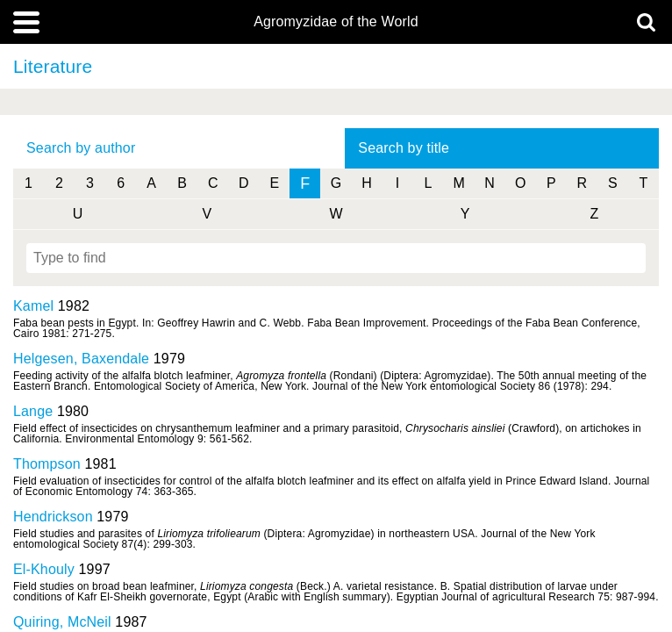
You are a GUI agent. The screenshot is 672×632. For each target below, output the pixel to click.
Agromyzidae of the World (336, 22)
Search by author (81, 148)
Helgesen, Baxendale (81, 359)
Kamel (33, 306)
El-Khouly (44, 569)
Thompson (47, 464)
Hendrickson (53, 517)
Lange (33, 411)
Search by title (404, 148)
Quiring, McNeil (62, 622)
